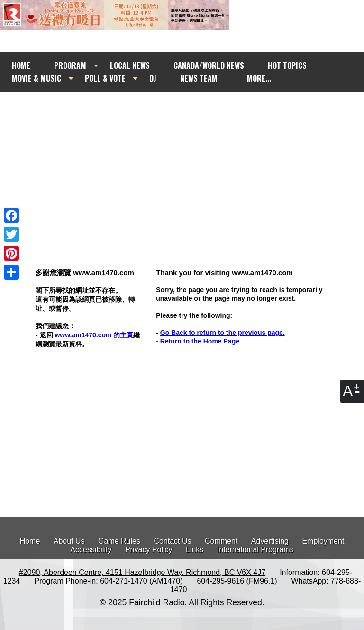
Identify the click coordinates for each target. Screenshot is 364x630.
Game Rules (119, 541)
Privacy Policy (149, 550)
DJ (153, 78)
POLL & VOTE (105, 78)
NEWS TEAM (199, 78)
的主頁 (94, 335)
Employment (323, 541)
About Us (69, 541)
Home (30, 541)
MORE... (259, 78)
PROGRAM (70, 65)
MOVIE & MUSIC (36, 78)
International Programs (255, 550)
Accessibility (91, 550)
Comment (221, 541)
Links (195, 550)
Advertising (270, 541)
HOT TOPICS (287, 65)
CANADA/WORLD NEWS (209, 65)
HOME (21, 65)
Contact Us (172, 541)
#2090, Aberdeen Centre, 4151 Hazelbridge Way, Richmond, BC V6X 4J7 (142, 572)
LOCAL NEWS (130, 65)
